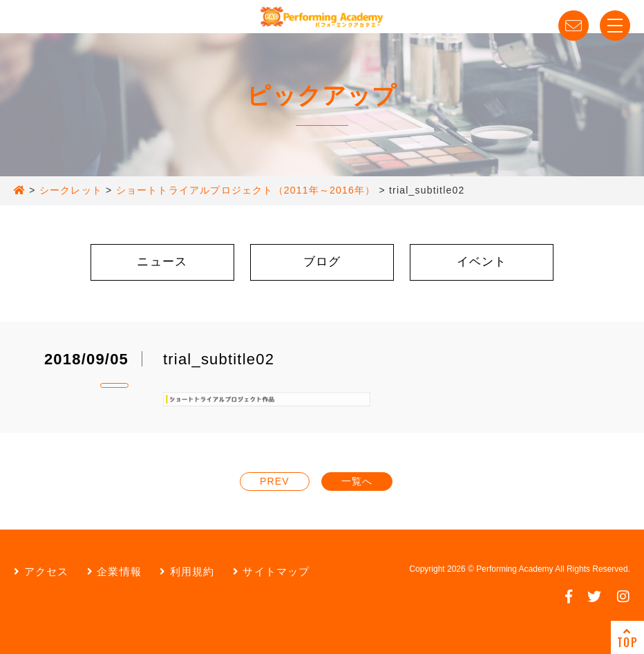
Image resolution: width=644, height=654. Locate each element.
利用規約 (187, 571)
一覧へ (357, 481)
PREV (275, 481)
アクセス (41, 571)
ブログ (322, 262)
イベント (482, 262)
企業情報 (114, 571)
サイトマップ (272, 571)
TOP (627, 638)
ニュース (162, 262)
